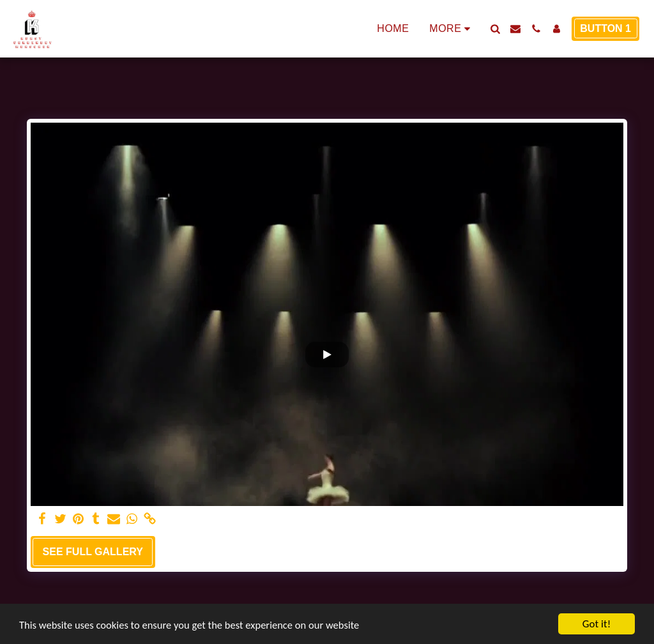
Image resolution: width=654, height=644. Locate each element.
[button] (495, 29)
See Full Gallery (93, 552)
